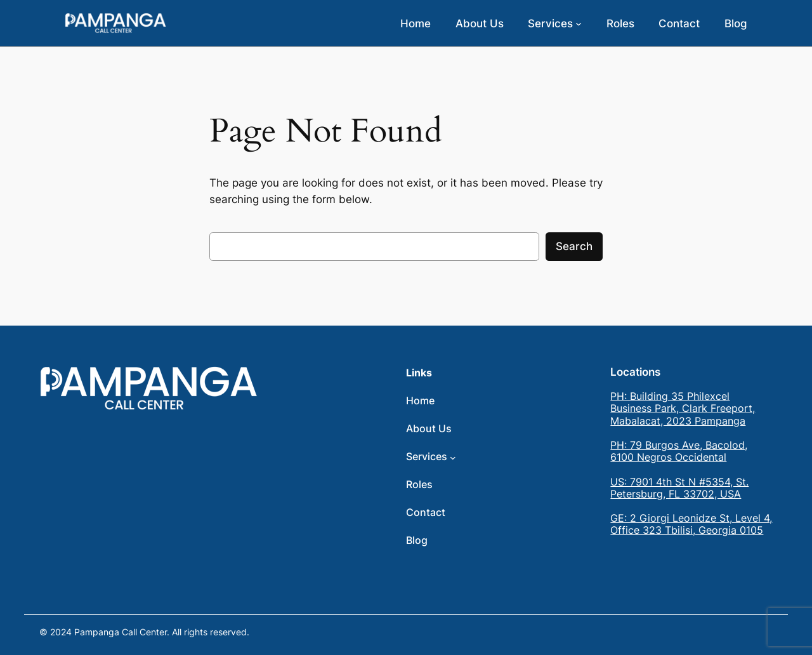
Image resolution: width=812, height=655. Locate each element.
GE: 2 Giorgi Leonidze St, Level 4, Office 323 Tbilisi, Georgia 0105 (691, 524)
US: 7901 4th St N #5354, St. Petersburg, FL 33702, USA (679, 488)
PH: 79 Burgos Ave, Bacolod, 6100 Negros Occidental (679, 451)
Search (574, 246)
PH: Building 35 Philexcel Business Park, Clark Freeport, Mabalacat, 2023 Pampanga (683, 408)
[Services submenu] (579, 23)
